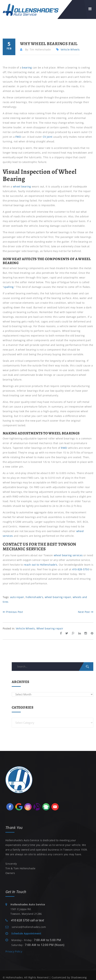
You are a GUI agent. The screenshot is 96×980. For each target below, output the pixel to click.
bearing (27, 68)
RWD (64, 448)
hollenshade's (34, 597)
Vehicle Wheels (70, 49)
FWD (18, 137)
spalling (9, 287)
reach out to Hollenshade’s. (41, 565)
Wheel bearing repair (50, 628)
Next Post (86, 612)
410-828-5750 (81, 569)
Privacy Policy (14, 951)
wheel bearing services (68, 555)
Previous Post (13, 612)
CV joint (48, 137)
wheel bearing (22, 186)
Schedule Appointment (26, 933)
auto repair (17, 597)
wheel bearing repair (58, 597)
